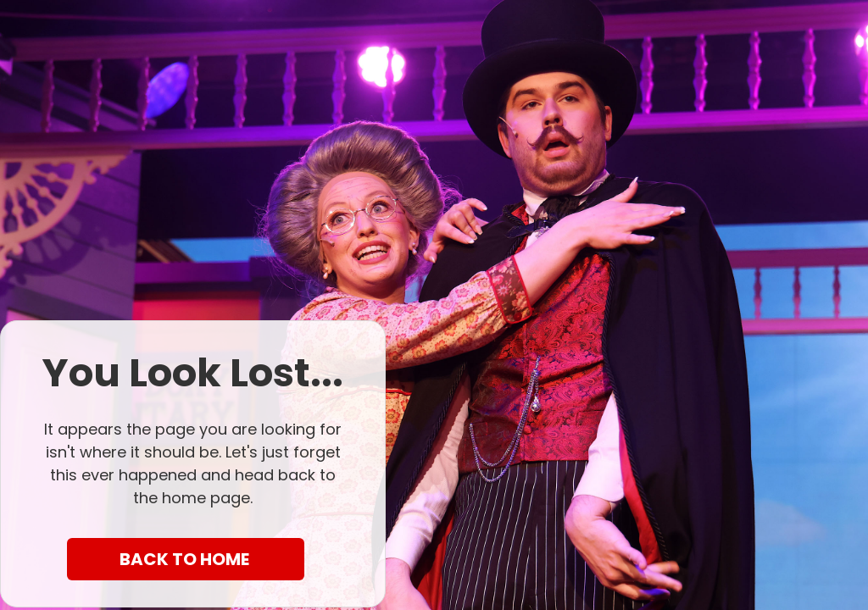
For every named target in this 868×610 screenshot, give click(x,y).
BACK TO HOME (186, 559)
